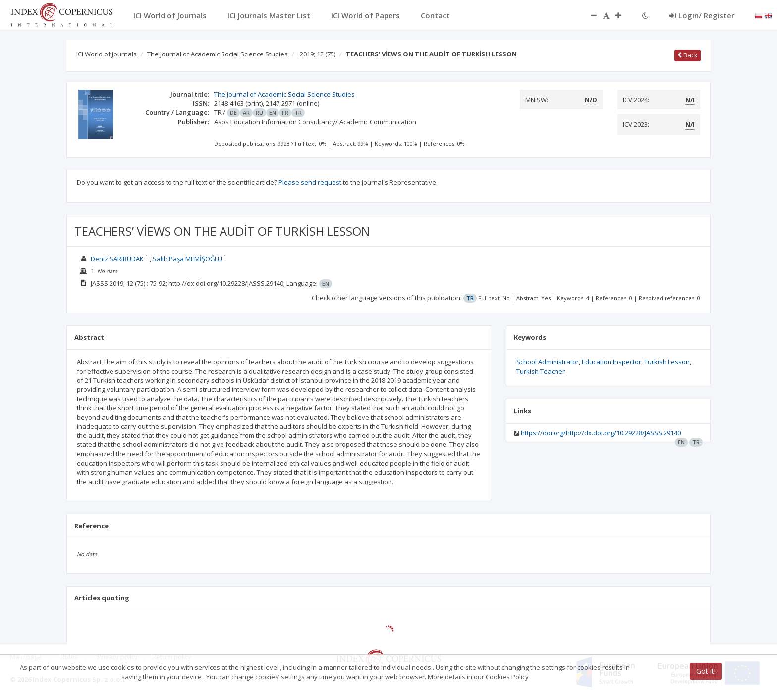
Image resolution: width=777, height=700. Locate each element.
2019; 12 (318, 54)
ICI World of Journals (107, 54)
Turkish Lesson (667, 362)
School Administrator (548, 362)
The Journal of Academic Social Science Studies (218, 54)
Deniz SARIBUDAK (117, 259)
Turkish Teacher (541, 371)
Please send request (310, 182)
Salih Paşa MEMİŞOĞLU (187, 259)
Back (688, 55)
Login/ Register (702, 15)
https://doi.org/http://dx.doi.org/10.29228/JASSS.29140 (601, 433)
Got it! (706, 671)
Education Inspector (611, 362)
